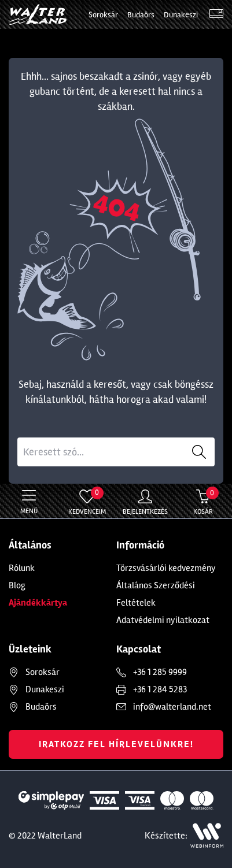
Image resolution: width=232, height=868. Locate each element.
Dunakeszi (181, 15)
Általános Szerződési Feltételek (156, 594)
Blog (17, 585)
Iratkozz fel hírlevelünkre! (116, 744)
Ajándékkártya (38, 603)
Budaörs (141, 15)
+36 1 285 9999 (160, 672)
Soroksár (103, 15)
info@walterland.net (172, 707)
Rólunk (22, 568)
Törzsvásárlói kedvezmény (166, 568)
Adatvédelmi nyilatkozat (163, 620)
